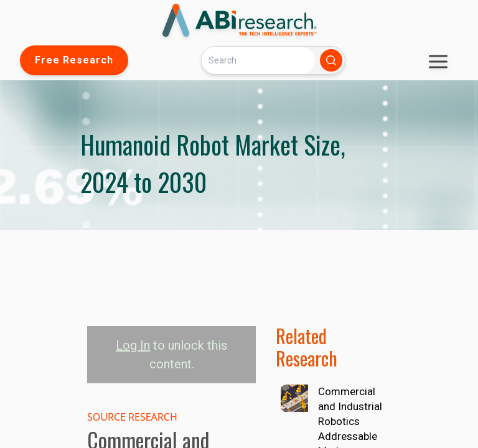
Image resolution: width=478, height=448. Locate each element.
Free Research (74, 60)
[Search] (258, 60)
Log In (133, 345)
